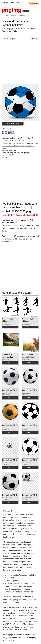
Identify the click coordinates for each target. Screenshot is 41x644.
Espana (17, 3)
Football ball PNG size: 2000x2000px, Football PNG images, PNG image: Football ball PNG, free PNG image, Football (20, 146)
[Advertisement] (20, 63)
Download (10, 327)
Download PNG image (13, 124)
